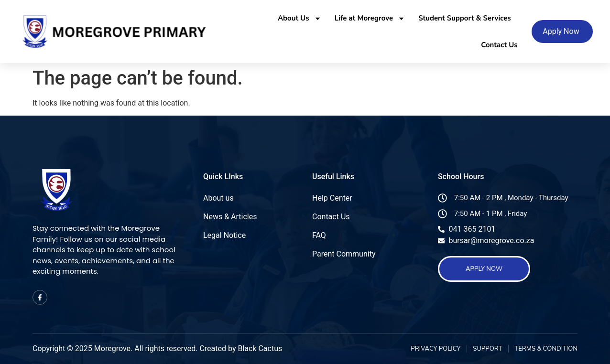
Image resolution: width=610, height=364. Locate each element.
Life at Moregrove (370, 18)
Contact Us (499, 45)
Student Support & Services (464, 18)
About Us (300, 18)
